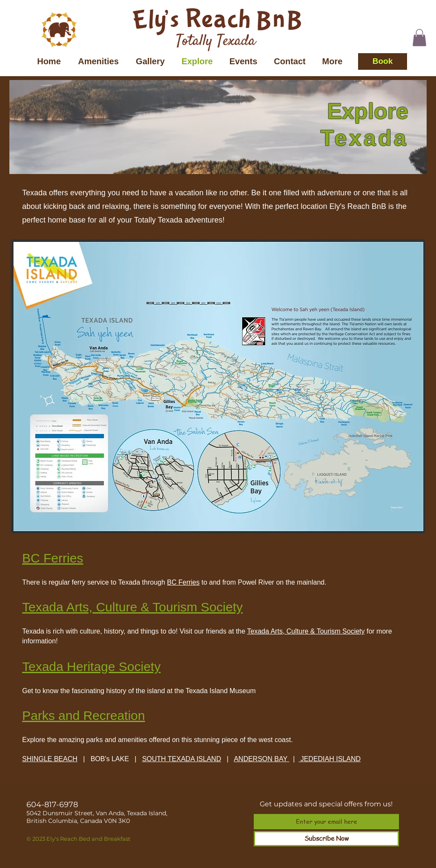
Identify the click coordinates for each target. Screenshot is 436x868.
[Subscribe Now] (326, 839)
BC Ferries (183, 582)
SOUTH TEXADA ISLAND (182, 759)
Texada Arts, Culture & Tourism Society (306, 631)
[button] (419, 38)
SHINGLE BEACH (50, 759)
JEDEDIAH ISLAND (330, 759)
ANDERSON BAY (261, 759)
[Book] (383, 61)
